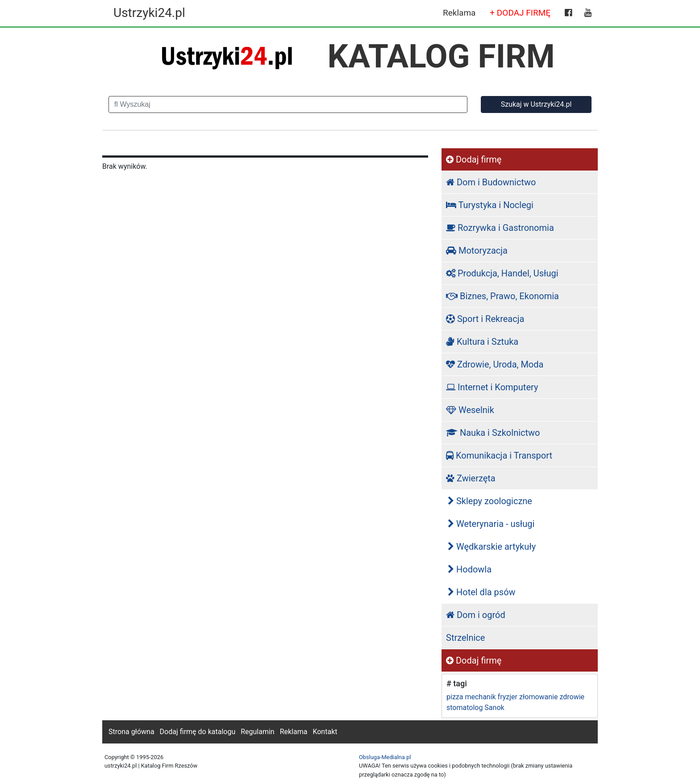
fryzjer (508, 697)
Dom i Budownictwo (491, 182)
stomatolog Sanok (475, 708)
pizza (455, 697)
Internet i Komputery (492, 387)
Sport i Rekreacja (485, 319)
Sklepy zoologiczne (490, 501)
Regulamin (258, 732)
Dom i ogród (476, 615)
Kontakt (325, 732)
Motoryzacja (477, 251)
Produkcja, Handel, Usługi (502, 273)
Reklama (459, 13)
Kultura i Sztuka (482, 342)
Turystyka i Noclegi (490, 205)
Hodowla (470, 569)
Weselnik (470, 410)
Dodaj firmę (474, 159)
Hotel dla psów (482, 592)
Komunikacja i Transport (499, 455)
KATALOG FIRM (441, 56)
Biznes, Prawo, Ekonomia (502, 296)
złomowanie (538, 697)
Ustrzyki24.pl (149, 13)
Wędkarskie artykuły (492, 547)
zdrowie (572, 697)
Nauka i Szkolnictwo (493, 433)
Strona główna (131, 732)
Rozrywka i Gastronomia (500, 228)
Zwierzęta (471, 478)
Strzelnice (465, 638)
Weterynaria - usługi (491, 524)
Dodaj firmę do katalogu (198, 732)
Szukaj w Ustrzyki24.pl (536, 104)
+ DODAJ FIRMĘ (520, 13)
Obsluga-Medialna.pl (385, 757)
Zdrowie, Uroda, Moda (495, 364)
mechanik (480, 697)
